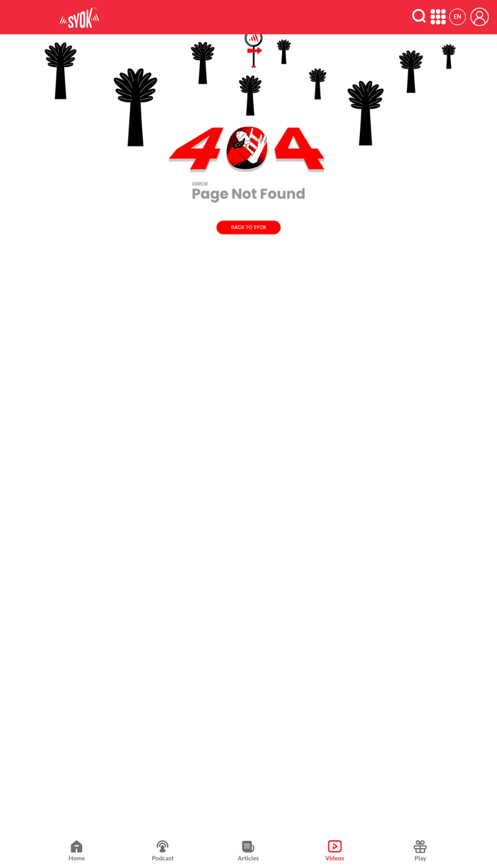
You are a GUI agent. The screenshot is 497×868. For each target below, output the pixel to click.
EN (458, 17)
